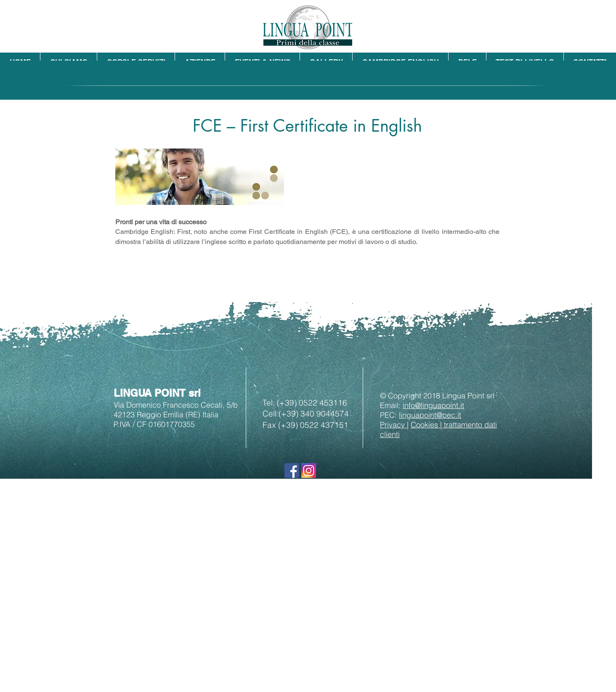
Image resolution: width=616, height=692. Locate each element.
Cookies (425, 425)
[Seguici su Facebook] (292, 471)
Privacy (393, 425)
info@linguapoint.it (433, 405)
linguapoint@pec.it (430, 415)
